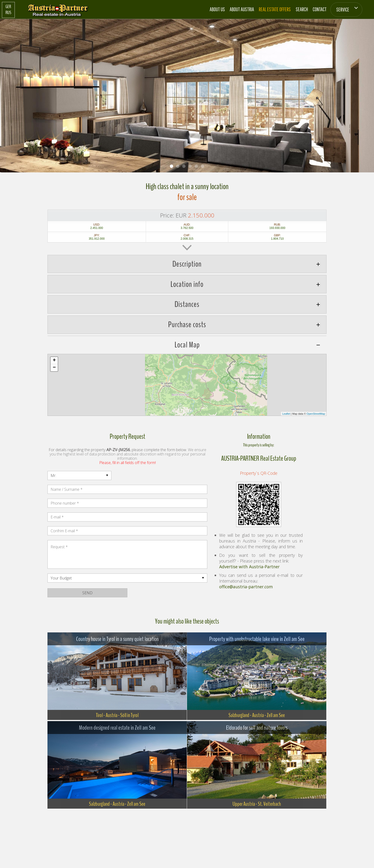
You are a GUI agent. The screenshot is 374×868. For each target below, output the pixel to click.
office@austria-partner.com (246, 587)
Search (302, 9)
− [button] (54, 368)
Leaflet (286, 414)
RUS (8, 13)
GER (8, 7)
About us (217, 9)
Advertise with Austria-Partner (249, 567)
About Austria (242, 9)
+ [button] (54, 361)
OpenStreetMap (316, 414)
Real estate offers (275, 9)
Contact (320, 9)
